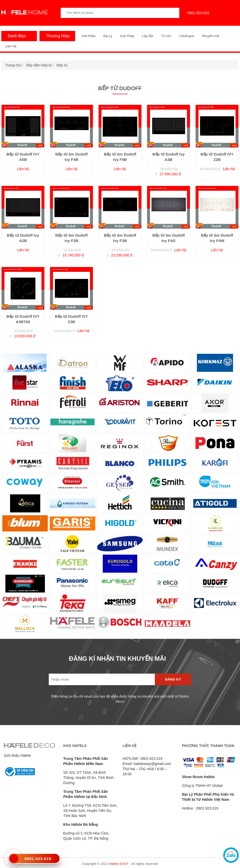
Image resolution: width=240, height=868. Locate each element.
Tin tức (166, 36)
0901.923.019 (197, 13)
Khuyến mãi (211, 36)
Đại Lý (108, 36)
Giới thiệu (89, 36)
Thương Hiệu (57, 36)
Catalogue (187, 36)
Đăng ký (173, 679)
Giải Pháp (127, 36)
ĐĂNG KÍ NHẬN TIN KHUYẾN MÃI (117, 659)
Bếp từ (62, 65)
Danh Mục (16, 36)
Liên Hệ (11, 46)
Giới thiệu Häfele (17, 755)
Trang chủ (13, 65)
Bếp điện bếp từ (39, 65)
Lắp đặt (148, 36)
